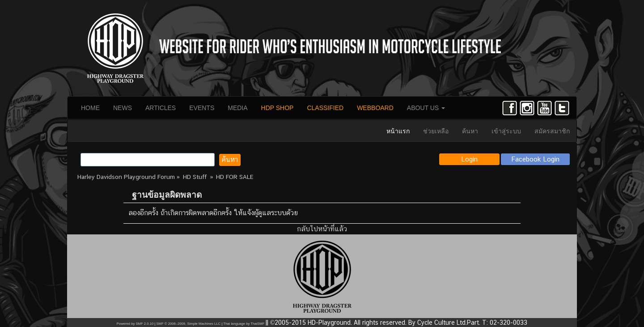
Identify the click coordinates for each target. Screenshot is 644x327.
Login (469, 159)
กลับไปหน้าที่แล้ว (322, 229)
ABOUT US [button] (426, 108)
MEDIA (237, 108)
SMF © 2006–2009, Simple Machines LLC (188, 324)
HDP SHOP (278, 108)
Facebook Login (536, 159)
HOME (90, 108)
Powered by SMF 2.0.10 (135, 324)
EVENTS (202, 108)
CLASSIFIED (325, 108)
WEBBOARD (375, 108)
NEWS (123, 108)
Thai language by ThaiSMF (244, 324)
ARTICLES (161, 108)
